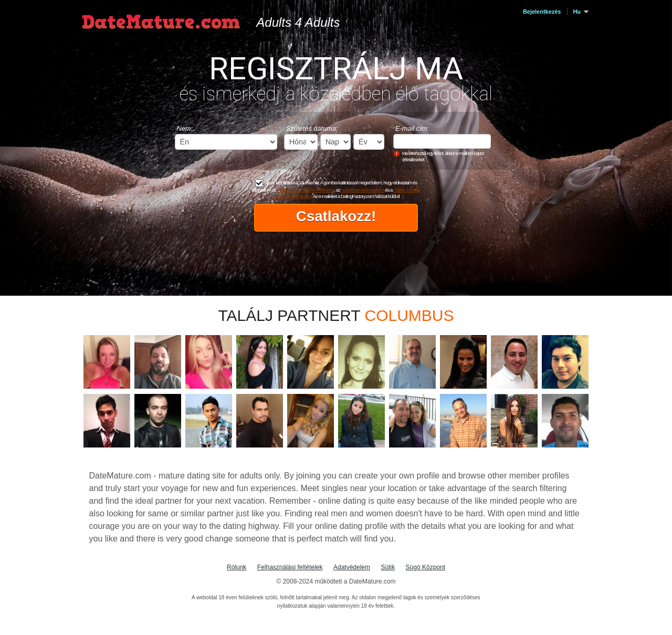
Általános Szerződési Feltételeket (306, 190)
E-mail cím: (412, 128)
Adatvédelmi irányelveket (363, 190)
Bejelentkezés (542, 12)
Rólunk (237, 567)
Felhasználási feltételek (290, 567)
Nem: (185, 128)
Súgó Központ (426, 567)
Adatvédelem (352, 567)
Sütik (388, 567)
